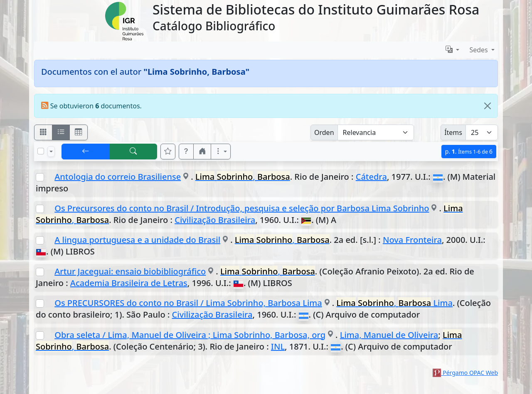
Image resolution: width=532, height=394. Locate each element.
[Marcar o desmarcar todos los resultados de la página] (41, 151)
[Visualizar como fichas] (43, 132)
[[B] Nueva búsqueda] (133, 152)
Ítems (453, 132)
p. (469, 151)
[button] (186, 152)
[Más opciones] (221, 152)
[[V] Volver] (86, 152)
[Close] (488, 106)
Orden (324, 132)
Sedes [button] (479, 50)
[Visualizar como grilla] (79, 132)
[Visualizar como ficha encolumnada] (61, 132)
